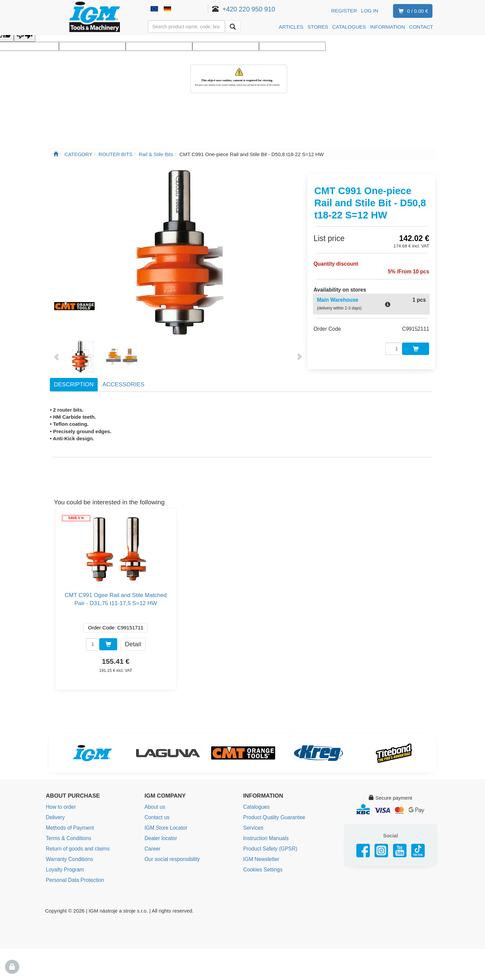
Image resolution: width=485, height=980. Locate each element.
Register (344, 11)
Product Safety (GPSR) (269, 847)
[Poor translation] (25, 36)
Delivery (55, 817)
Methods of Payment (69, 827)
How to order (60, 807)
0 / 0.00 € (412, 11)
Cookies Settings (262, 868)
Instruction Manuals (265, 837)
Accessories (123, 384)
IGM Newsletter (261, 857)
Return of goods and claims (77, 847)
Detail (133, 644)
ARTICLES (291, 27)
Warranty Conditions (69, 857)
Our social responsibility (171, 857)
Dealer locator (160, 837)
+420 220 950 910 (256, 9)
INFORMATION (388, 27)
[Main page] (56, 154)
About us (154, 807)
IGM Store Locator (165, 827)
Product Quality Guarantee (273, 817)
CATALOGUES (349, 27)
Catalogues (256, 807)
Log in (370, 11)
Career (152, 847)
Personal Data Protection (74, 878)
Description (74, 384)
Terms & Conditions (68, 837)
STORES (318, 27)
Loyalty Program (64, 868)
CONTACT (421, 27)
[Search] (233, 26)
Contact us (157, 817)
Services (253, 827)
